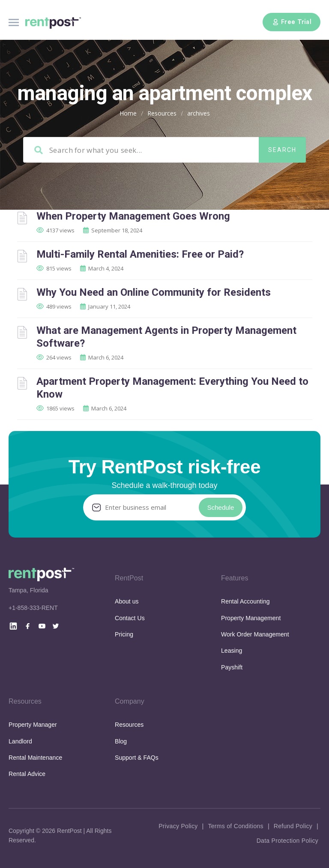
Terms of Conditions (235, 826)
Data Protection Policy (287, 841)
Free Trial (292, 22)
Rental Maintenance (35, 758)
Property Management (251, 618)
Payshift (232, 667)
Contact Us (130, 618)
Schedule (221, 507)
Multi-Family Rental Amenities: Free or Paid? (140, 254)
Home (128, 113)
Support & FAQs (137, 758)
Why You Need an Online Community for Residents (154, 292)
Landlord (20, 741)
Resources (162, 113)
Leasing (232, 651)
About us (127, 601)
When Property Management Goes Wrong (133, 216)
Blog (121, 741)
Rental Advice (27, 774)
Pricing (124, 634)
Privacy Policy (178, 826)
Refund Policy (293, 826)
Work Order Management (255, 634)
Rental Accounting (245, 601)
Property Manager (33, 725)
